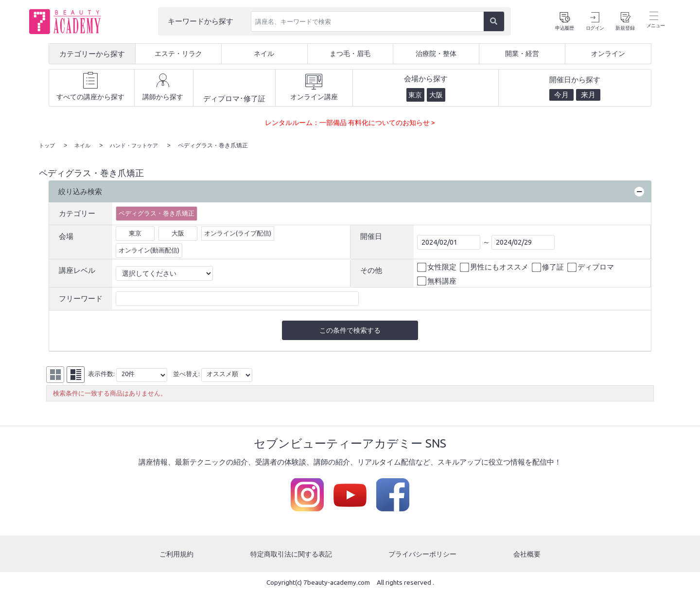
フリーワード (81, 298)
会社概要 (528, 555)
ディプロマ (591, 267)
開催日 (371, 236)
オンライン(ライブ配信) (238, 233)
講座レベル (77, 270)
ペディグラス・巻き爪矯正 (157, 213)
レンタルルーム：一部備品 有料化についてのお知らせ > (350, 122)
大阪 (178, 233)
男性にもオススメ (495, 267)
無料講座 (437, 281)
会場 (66, 236)
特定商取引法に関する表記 (291, 555)
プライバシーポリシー (424, 555)
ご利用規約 (176, 555)
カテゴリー (77, 213)
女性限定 (437, 267)
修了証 (549, 267)
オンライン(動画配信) (149, 250)
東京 (135, 233)
